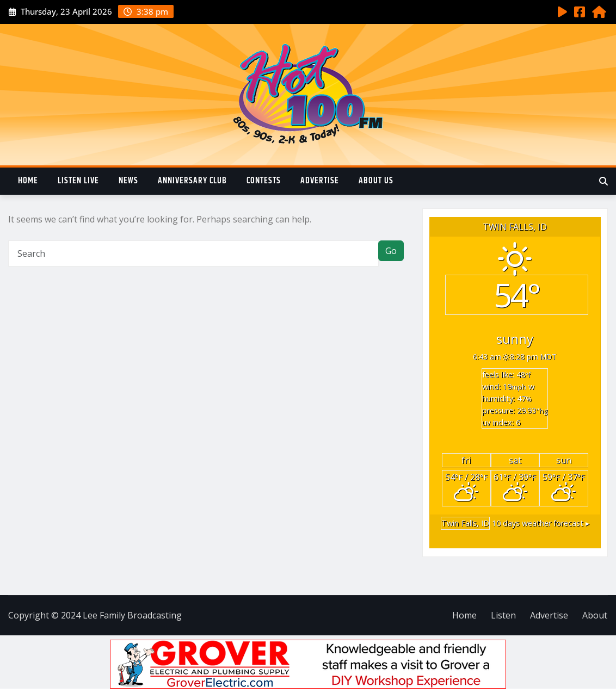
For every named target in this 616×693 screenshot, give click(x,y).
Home (28, 181)
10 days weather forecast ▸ (515, 523)
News (128, 181)
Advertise (320, 181)
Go (391, 251)
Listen (503, 615)
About (595, 615)
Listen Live (78, 181)
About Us (376, 181)
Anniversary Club (192, 181)
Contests (264, 181)
